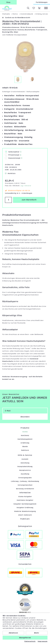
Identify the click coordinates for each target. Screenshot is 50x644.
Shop (8, 2)
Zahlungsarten (25, 526)
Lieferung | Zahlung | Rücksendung (25, 481)
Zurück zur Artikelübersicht (16, 18)
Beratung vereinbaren (25, 489)
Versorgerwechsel (25, 485)
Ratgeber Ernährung (25, 508)
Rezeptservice (25, 470)
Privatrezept (12, 155)
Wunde (25, 447)
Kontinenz (25, 435)
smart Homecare (25, 515)
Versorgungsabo (25, 478)
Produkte (25, 428)
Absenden (25, 417)
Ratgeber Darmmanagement (25, 504)
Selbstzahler (12, 152)
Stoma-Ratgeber (25, 497)
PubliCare (25, 450)
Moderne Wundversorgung (25, 511)
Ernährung (25, 443)
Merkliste (10, 173)
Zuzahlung (25, 474)
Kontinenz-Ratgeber (25, 500)
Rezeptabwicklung (25, 467)
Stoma (25, 432)
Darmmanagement (25, 439)
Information (25, 493)
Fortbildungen (42, 2)
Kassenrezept (13, 158)
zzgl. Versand (26, 186)
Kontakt (25, 459)
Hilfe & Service (25, 455)
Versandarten (25, 564)
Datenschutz (30, 641)
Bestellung (25, 463)
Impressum (43, 641)
